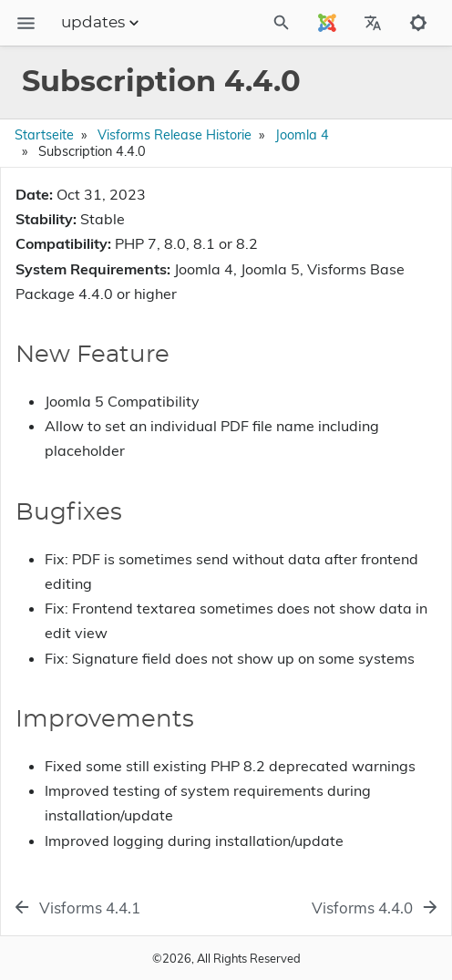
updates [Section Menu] (102, 23)
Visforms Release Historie (175, 135)
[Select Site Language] (327, 23)
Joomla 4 (302, 135)
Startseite (44, 135)
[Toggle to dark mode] (418, 23)
